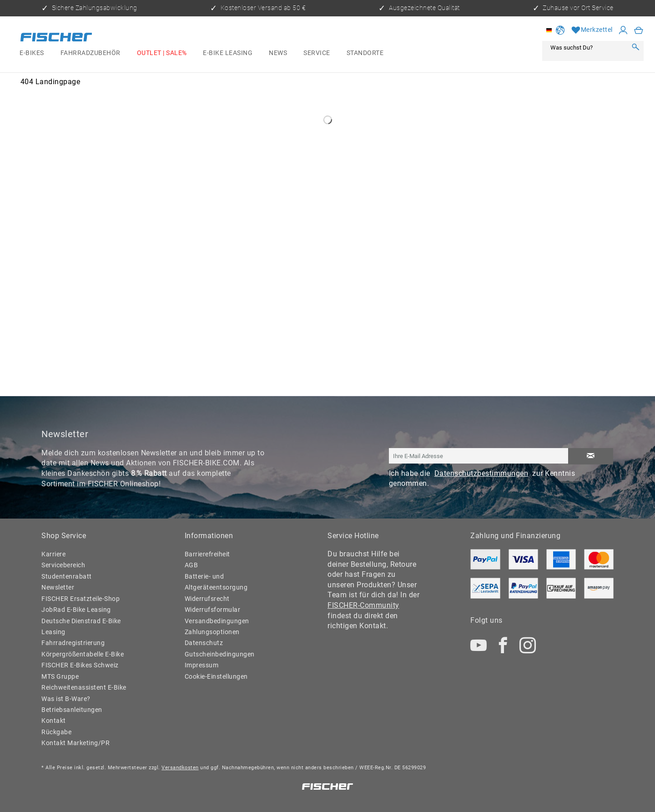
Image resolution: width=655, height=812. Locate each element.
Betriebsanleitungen (72, 710)
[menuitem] (32, 53)
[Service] (317, 53)
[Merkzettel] (592, 30)
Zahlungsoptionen (212, 632)
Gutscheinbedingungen (220, 654)
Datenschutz (204, 643)
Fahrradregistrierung (73, 643)
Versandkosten (180, 768)
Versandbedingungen (217, 621)
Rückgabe (56, 732)
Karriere (53, 554)
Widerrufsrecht (207, 599)
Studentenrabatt (67, 577)
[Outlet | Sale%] (162, 53)
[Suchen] (635, 48)
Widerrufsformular (213, 610)
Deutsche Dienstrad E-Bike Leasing (81, 627)
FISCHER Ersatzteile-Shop (81, 599)
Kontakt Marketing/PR (76, 743)
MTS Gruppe (60, 677)
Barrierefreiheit (207, 554)
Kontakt (54, 721)
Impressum (202, 665)
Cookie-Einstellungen (216, 677)
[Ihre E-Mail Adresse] (479, 456)
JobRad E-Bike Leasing (76, 610)
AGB (191, 565)
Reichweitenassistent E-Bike (84, 688)
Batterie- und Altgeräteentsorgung (216, 582)
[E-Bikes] (32, 53)
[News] (278, 53)
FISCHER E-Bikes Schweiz (80, 665)
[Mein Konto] (623, 30)
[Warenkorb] (639, 30)
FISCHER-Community (363, 605)
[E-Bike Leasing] (228, 53)
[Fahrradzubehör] (91, 53)
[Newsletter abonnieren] (591, 456)
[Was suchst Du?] (587, 48)
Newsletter (58, 588)
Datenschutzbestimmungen (481, 473)
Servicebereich (63, 565)
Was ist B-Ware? (66, 699)
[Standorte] (365, 53)
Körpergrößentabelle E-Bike (83, 654)
